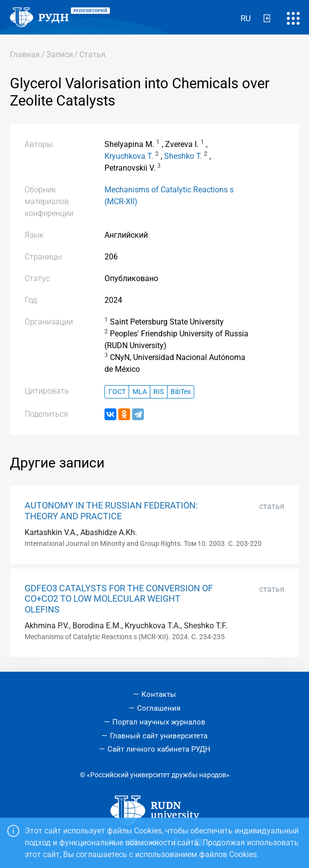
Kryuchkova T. (129, 156)
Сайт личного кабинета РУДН (159, 749)
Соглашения (159, 708)
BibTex (181, 392)
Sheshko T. (183, 156)
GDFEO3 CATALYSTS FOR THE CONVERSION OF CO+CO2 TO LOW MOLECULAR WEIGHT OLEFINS (119, 599)
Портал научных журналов (159, 722)
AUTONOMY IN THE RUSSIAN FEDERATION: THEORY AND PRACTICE (111, 511)
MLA (140, 392)
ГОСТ (117, 392)
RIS (158, 392)
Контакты (159, 694)
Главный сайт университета (159, 736)
